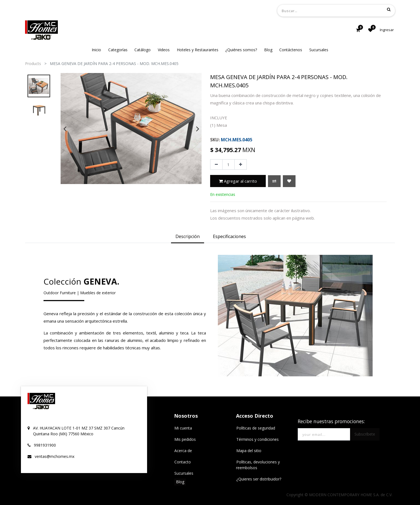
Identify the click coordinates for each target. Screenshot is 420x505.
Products (33, 64)
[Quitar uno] (216, 164)
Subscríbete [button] (365, 434)
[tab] (188, 237)
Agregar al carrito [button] (238, 181)
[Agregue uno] (241, 164)
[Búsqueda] (389, 9)
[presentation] (65, 129)
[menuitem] (96, 50)
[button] (274, 181)
